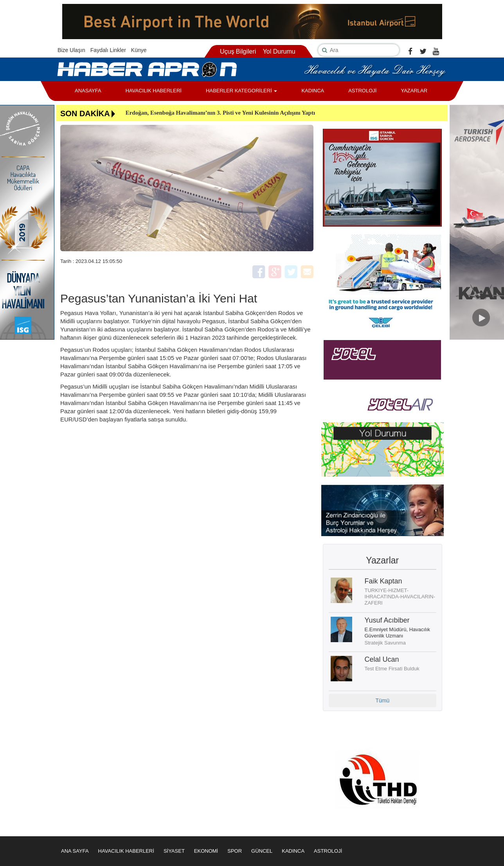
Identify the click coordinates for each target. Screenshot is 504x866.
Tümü (382, 700)
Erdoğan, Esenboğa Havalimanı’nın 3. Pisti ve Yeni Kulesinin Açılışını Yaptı (220, 113)
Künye (139, 50)
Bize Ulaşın (71, 50)
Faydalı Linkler (108, 50)
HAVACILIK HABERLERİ (154, 91)
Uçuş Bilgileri (238, 51)
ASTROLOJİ (362, 91)
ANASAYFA (88, 91)
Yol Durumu (279, 51)
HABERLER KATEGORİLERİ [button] (241, 91)
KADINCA (313, 91)
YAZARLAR (414, 91)
